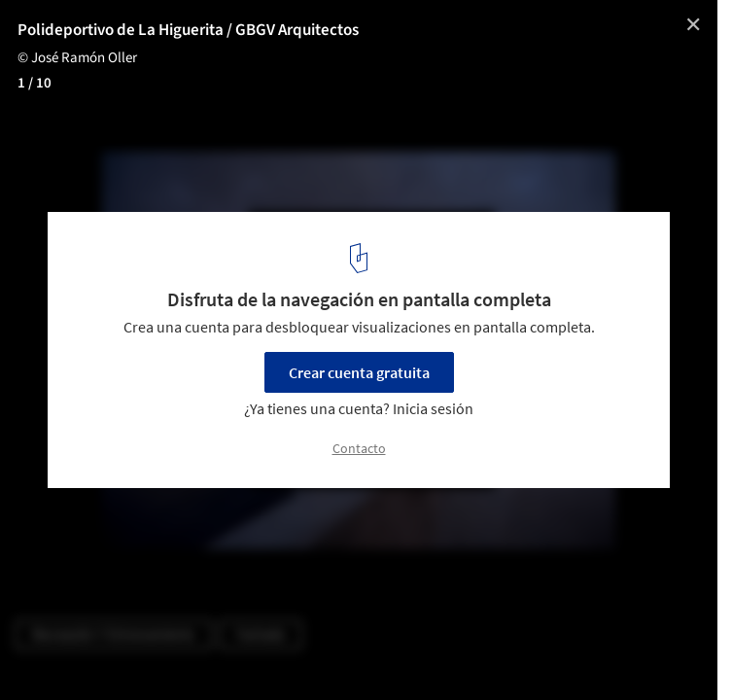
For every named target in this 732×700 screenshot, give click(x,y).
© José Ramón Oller (77, 58)
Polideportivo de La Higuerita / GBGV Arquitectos (188, 30)
